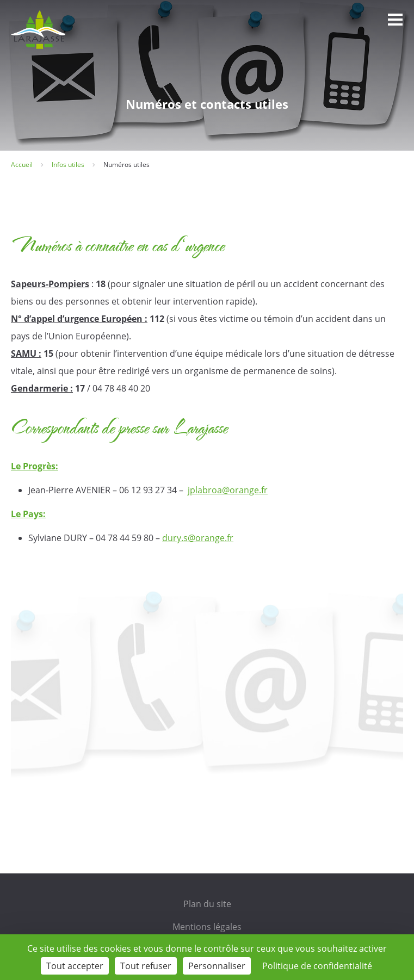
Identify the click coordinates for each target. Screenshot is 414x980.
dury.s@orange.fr (198, 538)
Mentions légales (207, 927)
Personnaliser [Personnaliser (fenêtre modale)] (217, 966)
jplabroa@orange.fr (228, 490)
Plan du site (207, 904)
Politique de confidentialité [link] (317, 966)
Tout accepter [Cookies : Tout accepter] (75, 966)
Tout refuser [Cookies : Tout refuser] (146, 966)
